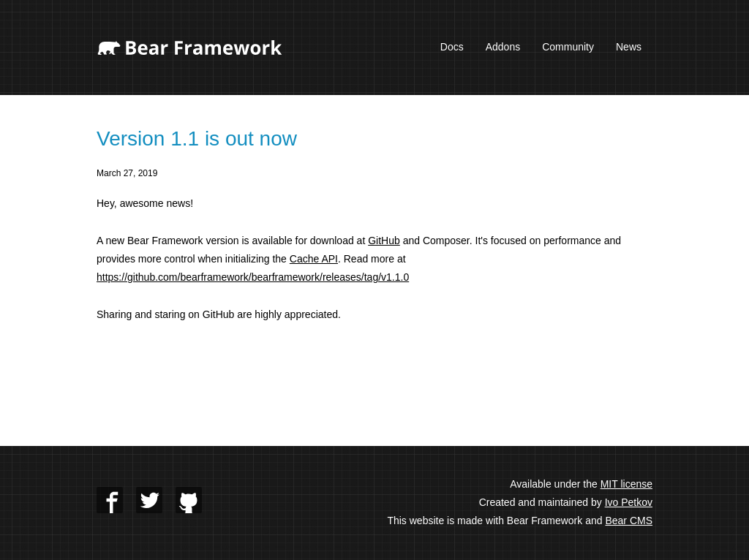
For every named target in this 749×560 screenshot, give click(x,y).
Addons (503, 47)
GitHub (384, 241)
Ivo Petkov (629, 502)
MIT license (626, 484)
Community (568, 47)
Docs (452, 47)
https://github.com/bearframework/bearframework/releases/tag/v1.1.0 (253, 277)
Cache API (314, 259)
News (629, 47)
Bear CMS (629, 521)
